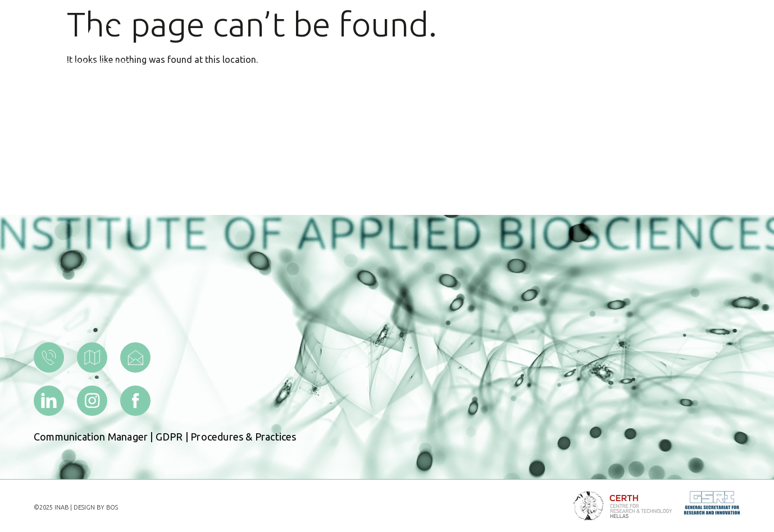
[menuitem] (637, 45)
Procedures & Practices (243, 437)
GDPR (169, 437)
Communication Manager (91, 437)
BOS (112, 507)
